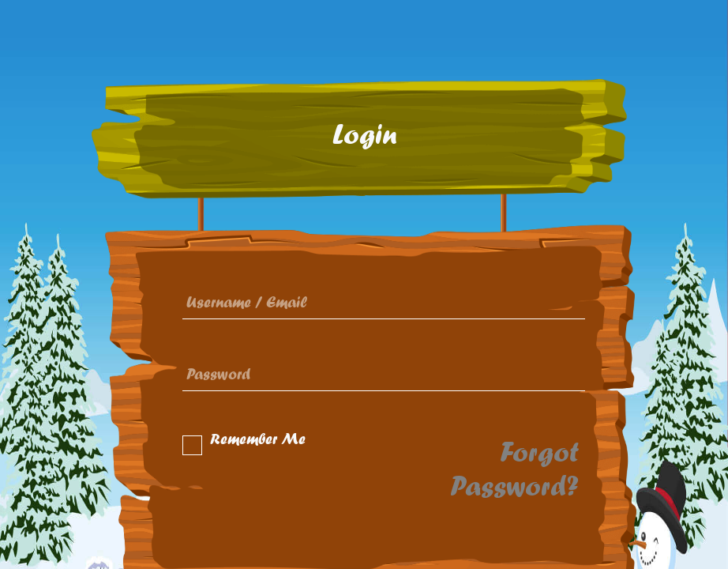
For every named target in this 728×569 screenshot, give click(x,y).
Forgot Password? (514, 469)
